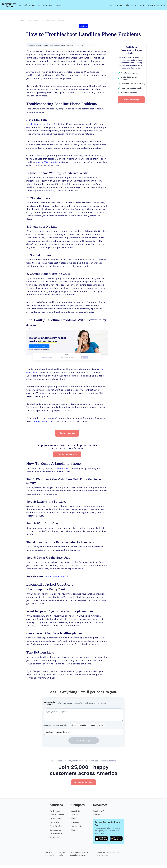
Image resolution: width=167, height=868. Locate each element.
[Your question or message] (84, 715)
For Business (55, 5)
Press (74, 819)
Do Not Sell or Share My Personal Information (78, 854)
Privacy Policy (62, 854)
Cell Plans (54, 822)
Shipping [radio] (83, 725)
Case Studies (56, 826)
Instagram (99, 815)
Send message (84, 740)
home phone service (42, 421)
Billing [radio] (73, 725)
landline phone (60, 468)
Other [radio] (101, 725)
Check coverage (67, 433)
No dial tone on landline (39, 124)
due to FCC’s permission (49, 162)
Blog (73, 830)
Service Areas (116, 5)
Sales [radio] (93, 725)
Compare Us (55, 830)
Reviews (75, 822)
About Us (131, 5)
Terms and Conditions (50, 854)
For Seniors (24, 5)
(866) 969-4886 (158, 5)
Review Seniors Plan (67, 454)
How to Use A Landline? (57, 576)
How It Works (56, 834)
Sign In (142, 5)
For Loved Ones (39, 5)
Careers (75, 815)
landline (84, 26)
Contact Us (77, 826)
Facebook (98, 811)
